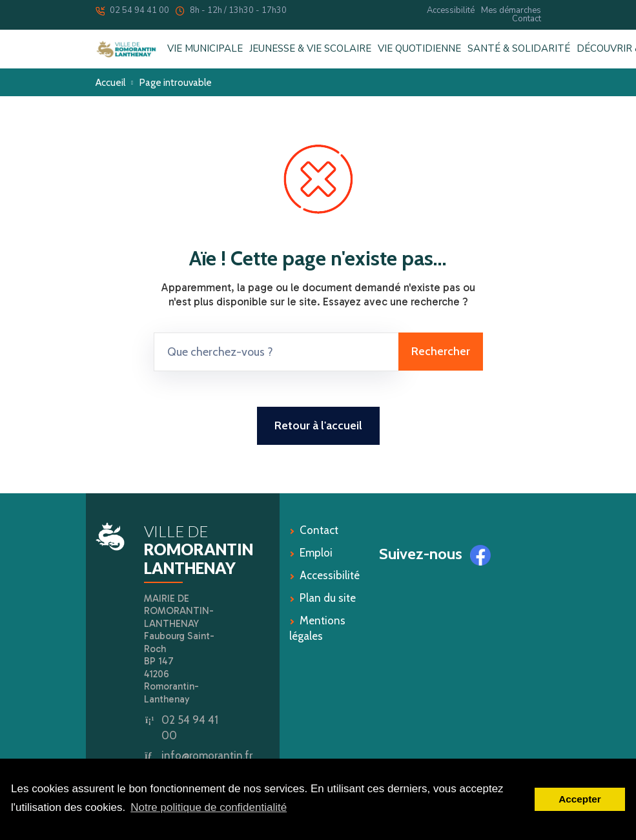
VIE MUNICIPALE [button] (205, 49)
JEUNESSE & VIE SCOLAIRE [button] (310, 49)
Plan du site (328, 598)
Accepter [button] (580, 799)
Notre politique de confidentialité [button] (209, 807)
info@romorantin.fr (207, 755)
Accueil (110, 82)
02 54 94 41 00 (132, 10)
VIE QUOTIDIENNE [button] (419, 49)
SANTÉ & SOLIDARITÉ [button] (519, 49)
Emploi (316, 553)
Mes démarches (511, 10)
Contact (527, 19)
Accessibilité (451, 10)
